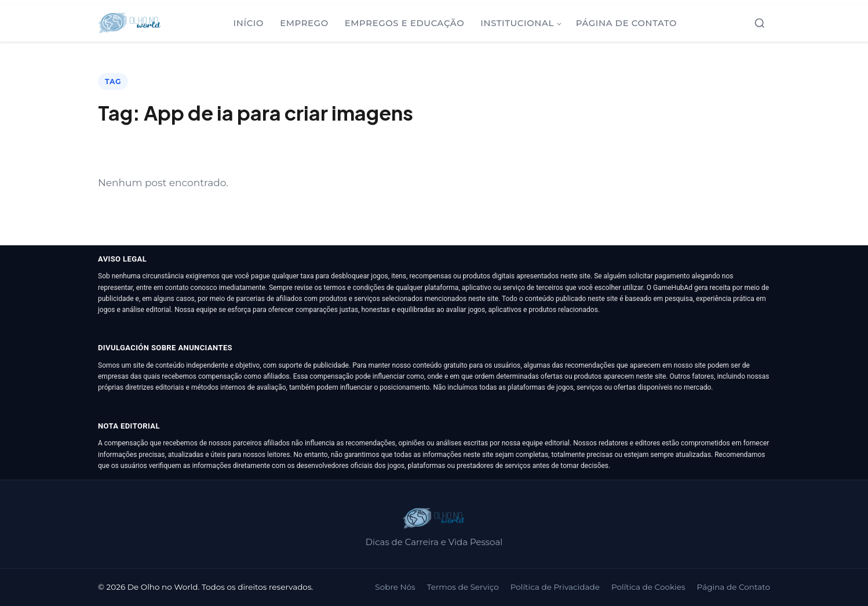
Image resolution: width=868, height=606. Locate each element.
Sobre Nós (395, 587)
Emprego (304, 23)
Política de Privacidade (555, 587)
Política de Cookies (648, 587)
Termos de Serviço (463, 587)
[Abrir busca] (760, 23)
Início (249, 23)
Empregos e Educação (405, 23)
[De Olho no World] (130, 23)
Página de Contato (626, 23)
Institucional (517, 23)
